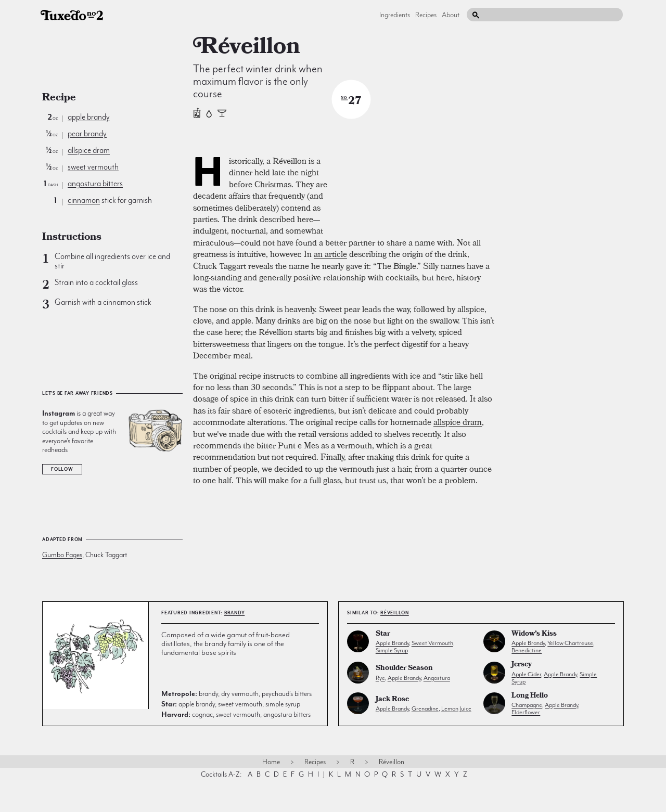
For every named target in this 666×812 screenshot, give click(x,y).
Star (383, 666)
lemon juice (456, 740)
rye (380, 709)
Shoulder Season (404, 700)
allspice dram (89, 150)
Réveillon (395, 645)
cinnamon (84, 200)
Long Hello (530, 728)
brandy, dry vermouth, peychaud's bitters (236, 725)
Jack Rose (392, 732)
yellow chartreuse (570, 675)
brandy (235, 645)
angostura (437, 709)
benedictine (527, 682)
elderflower (526, 744)
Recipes (426, 15)
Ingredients (395, 15)
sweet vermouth (93, 167)
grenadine (425, 740)
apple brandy (89, 117)
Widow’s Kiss (534, 666)
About (451, 15)
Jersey (522, 697)
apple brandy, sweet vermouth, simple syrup (231, 736)
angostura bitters (95, 184)
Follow (62, 469)
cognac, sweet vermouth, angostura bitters (236, 746)
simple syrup (392, 682)
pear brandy (87, 134)
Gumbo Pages (62, 555)
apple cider (526, 705)
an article (330, 363)
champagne (527, 737)
